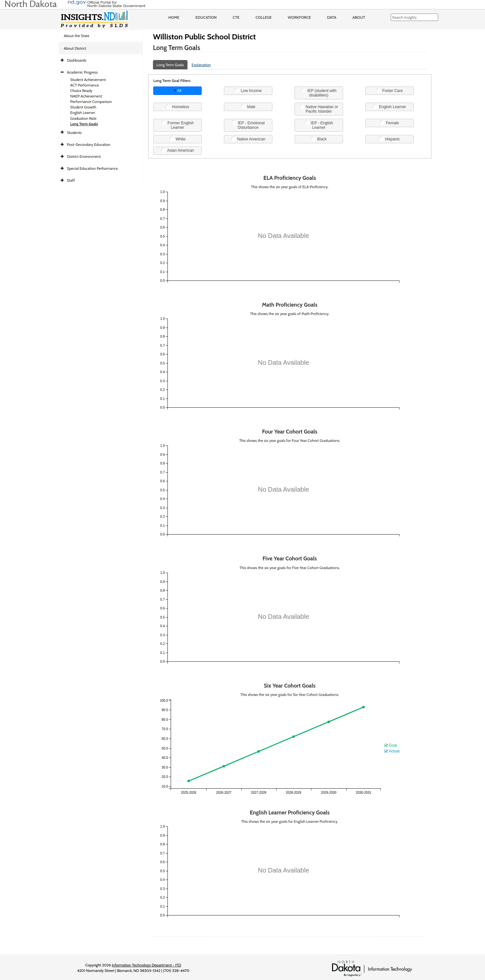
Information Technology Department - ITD (147, 965)
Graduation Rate (84, 118)
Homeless (178, 107)
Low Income (248, 90)
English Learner (83, 112)
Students (75, 133)
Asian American (177, 150)
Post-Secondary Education (89, 144)
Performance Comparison (91, 102)
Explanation (201, 65)
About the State (77, 36)
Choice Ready (81, 91)
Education (206, 17)
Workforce (299, 17)
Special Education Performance (93, 168)
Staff (71, 180)
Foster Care (389, 90)
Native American (248, 139)
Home (174, 17)
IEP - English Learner (319, 125)
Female (389, 123)
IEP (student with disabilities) (319, 93)
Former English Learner (178, 125)
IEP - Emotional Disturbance (248, 125)
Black (319, 139)
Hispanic (389, 139)
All (177, 91)
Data (332, 17)
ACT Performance (85, 85)
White (177, 139)
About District (75, 48)
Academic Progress (82, 72)
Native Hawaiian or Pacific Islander (319, 109)
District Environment (84, 156)
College (264, 17)
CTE (236, 17)
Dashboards (77, 60)
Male (248, 107)
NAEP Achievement (86, 96)
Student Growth (83, 107)
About (359, 17)
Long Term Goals (84, 124)
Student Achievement (88, 80)
